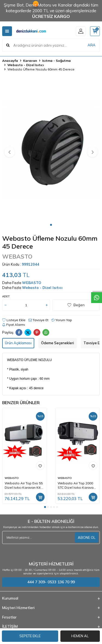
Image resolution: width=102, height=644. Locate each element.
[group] (51, 149)
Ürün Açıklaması (18, 343)
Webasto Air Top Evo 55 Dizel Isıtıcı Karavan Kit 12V (24, 485)
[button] (51, 225)
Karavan (30, 61)
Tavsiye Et (38, 320)
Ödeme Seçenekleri (58, 343)
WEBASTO (17, 256)
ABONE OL (87, 537)
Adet (6, 296)
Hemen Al (80, 636)
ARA (92, 45)
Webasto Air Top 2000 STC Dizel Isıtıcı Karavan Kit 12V (77, 485)
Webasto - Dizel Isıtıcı (26, 65)
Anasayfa (10, 61)
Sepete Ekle (30, 636)
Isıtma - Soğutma (56, 61)
